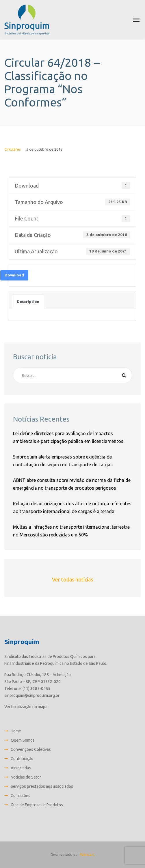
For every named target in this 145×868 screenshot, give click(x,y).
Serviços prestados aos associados (42, 786)
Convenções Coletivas (31, 749)
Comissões (21, 796)
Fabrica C (87, 855)
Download (14, 275)
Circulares (13, 149)
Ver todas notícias (72, 579)
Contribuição (22, 759)
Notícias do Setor (26, 777)
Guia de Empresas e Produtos (37, 805)
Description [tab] (28, 302)
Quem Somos (23, 740)
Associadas (21, 768)
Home (16, 731)
